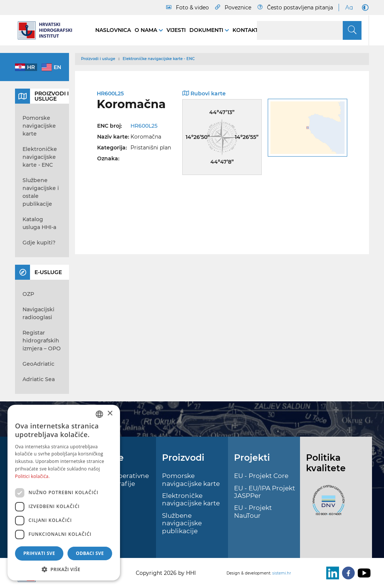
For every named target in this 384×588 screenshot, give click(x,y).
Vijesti (176, 30)
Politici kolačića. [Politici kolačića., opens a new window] (32, 476)
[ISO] (327, 505)
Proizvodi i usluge (98, 59)
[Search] (309, 30)
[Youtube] (363, 573)
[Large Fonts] (349, 8)
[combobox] (99, 414)
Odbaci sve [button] (90, 553)
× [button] (110, 414)
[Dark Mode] (364, 8)
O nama (147, 30)
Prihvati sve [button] (39, 553)
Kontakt (245, 30)
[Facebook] (347, 573)
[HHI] (48, 30)
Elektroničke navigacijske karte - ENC (159, 59)
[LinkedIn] (331, 573)
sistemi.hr (282, 573)
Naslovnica (113, 30)
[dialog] (64, 493)
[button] (64, 569)
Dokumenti (207, 30)
